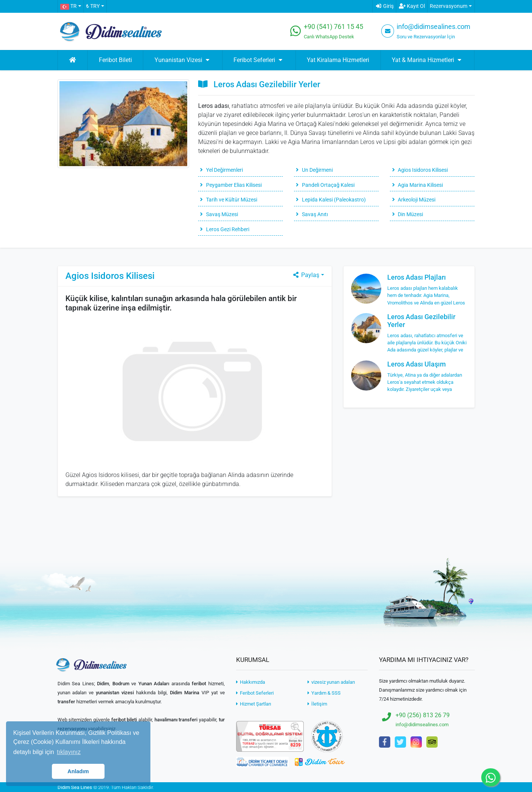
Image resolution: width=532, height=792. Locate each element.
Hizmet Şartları (254, 704)
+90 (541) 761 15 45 (333, 27)
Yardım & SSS (324, 693)
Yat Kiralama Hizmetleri (338, 60)
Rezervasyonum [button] (449, 6)
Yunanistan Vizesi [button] (183, 60)
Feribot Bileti (115, 60)
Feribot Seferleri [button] (259, 60)
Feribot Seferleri (255, 693)
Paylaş (306, 275)
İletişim (317, 704)
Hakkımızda (251, 682)
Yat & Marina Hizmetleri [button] (427, 60)
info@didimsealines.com (433, 27)
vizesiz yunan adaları (331, 682)
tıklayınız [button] (69, 752)
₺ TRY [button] (93, 6)
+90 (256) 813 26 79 (423, 715)
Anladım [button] (78, 771)
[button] (70, 6)
